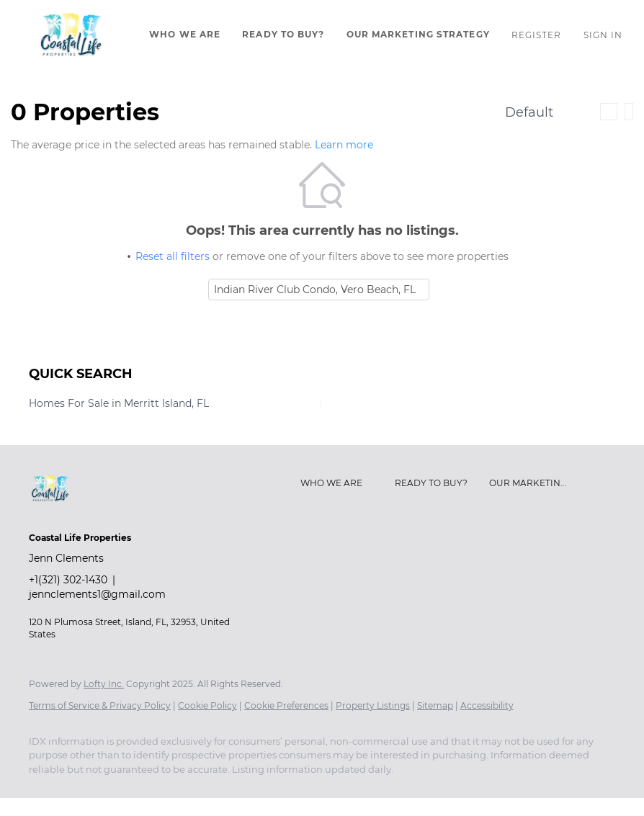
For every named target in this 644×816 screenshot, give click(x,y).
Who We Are (185, 34)
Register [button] (537, 35)
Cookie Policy (207, 705)
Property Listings (373, 705)
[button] (71, 35)
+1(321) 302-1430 (68, 580)
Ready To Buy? (283, 34)
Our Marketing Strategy (418, 34)
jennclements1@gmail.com (97, 594)
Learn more (344, 145)
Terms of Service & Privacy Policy (100, 705)
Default (529, 112)
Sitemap (435, 705)
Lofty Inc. (104, 684)
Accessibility (487, 705)
